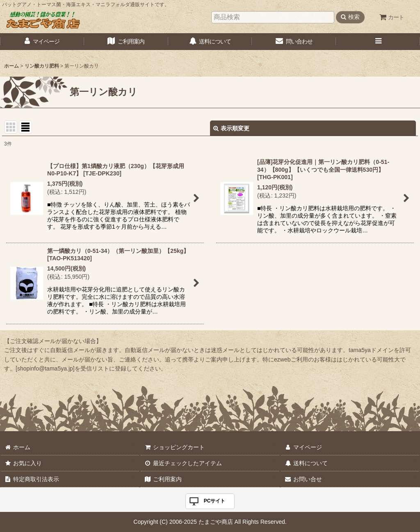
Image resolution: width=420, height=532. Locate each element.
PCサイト (215, 501)
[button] (378, 42)
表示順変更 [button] (231, 128)
